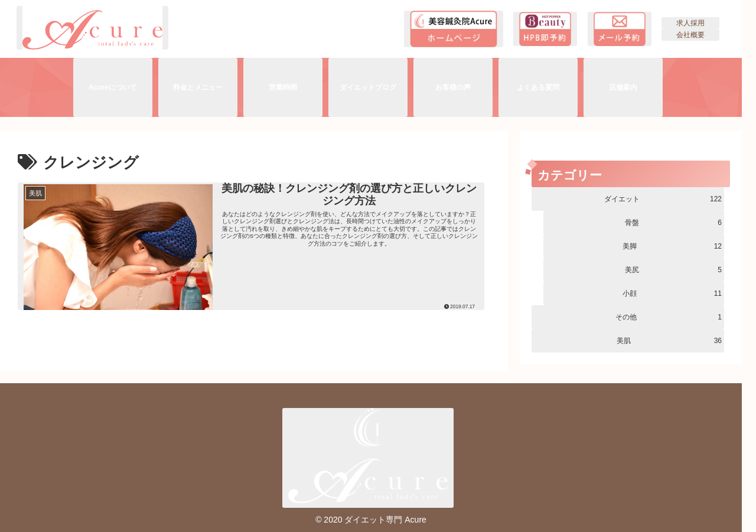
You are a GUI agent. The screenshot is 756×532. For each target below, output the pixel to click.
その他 (669, 317)
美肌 (669, 341)
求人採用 (690, 23)
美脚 (672, 246)
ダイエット (663, 199)
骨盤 (673, 223)
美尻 (673, 270)
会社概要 (690, 35)
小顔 (672, 293)
